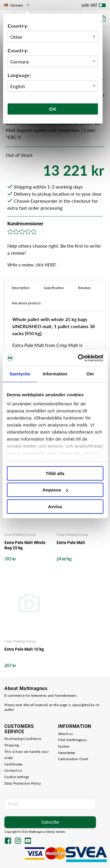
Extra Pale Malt (71, 543)
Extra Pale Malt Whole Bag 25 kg (25, 545)
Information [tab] (55, 374)
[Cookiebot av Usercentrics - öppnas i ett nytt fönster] (78, 358)
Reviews (84, 288)
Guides (64, 746)
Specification (54, 288)
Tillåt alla (55, 473)
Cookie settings (17, 777)
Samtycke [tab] (20, 374)
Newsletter (67, 753)
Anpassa (55, 490)
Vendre (60, 832)
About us (65, 734)
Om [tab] (90, 374)
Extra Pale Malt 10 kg (24, 649)
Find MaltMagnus (72, 740)
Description (21, 288)
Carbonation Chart (73, 759)
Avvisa (55, 507)
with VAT (94, 6)
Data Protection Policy (23, 783)
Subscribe (50, 822)
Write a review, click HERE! (32, 265)
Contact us (13, 770)
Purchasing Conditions (23, 739)
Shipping (12, 745)
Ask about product (26, 303)
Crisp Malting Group (20, 534)
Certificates (14, 764)
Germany (17, 5)
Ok (53, 109)
